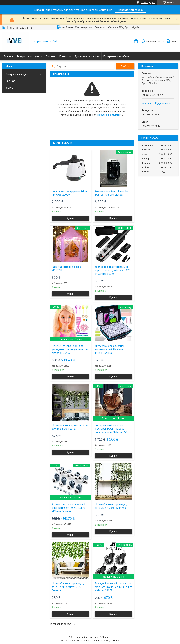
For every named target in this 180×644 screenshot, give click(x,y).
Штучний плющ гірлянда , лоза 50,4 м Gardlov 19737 (70, 427)
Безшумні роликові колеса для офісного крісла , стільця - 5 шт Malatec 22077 (113, 587)
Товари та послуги (28, 56)
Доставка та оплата (87, 56)
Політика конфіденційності (107, 640)
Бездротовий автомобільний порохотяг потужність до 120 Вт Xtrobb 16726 (112, 270)
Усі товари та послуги (61, 624)
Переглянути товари (131, 10)
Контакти (65, 56)
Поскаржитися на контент (78, 640)
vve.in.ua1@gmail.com (157, 103)
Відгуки (10, 88)
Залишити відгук (155, 41)
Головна (8, 56)
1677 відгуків (148, 2)
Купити (70, 218)
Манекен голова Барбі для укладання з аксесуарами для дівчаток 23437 (70, 349)
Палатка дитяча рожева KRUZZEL (66, 268)
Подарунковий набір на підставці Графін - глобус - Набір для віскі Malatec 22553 (113, 429)
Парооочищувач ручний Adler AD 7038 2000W (69, 193)
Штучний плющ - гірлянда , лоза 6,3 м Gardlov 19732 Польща (67, 587)
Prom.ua (107, 637)
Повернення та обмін (116, 56)
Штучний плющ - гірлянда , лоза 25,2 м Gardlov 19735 (110, 506)
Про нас (51, 56)
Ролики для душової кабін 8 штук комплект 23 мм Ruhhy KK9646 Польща (68, 508)
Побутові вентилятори (110, 115)
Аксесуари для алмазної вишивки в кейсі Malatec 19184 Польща (109, 349)
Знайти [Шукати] (125, 66)
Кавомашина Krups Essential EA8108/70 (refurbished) (112, 193)
